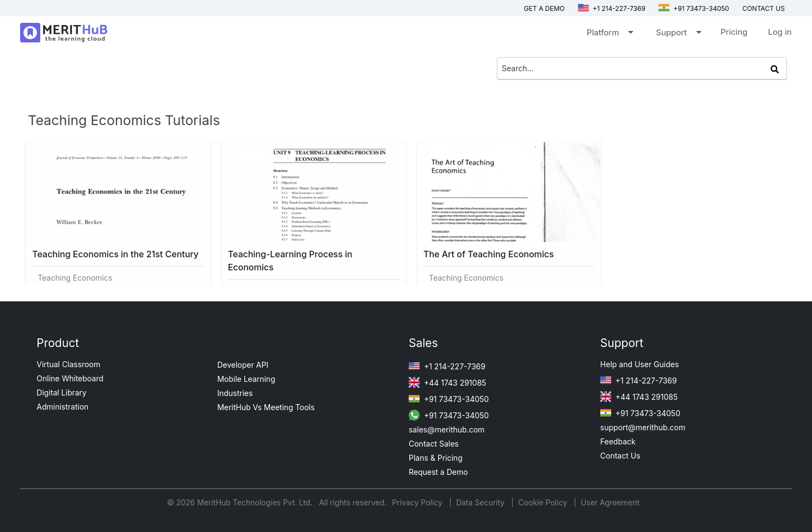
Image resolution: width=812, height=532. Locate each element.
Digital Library (61, 392)
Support (678, 35)
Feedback (618, 441)
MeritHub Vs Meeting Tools (266, 407)
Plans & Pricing (436, 458)
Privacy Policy (418, 502)
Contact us (764, 8)
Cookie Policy (543, 502)
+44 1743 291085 (447, 383)
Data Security (481, 502)
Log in (780, 32)
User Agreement (610, 502)
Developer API (243, 365)
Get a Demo (545, 8)
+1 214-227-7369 (612, 8)
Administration (62, 407)
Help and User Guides (640, 364)
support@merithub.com (643, 427)
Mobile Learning (246, 379)
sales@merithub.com (447, 429)
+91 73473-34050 (694, 8)
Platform (609, 35)
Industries (235, 393)
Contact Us (620, 456)
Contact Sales (434, 444)
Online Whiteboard (70, 378)
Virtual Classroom (68, 364)
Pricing (734, 32)
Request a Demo (438, 472)
